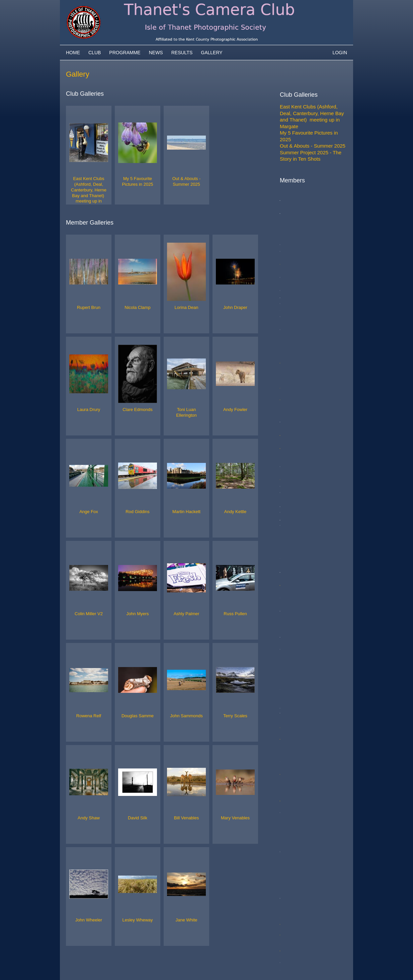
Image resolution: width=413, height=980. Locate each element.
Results (182, 53)
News (156, 53)
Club (95, 53)
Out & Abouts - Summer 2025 (313, 146)
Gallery (212, 53)
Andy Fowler (294, 310)
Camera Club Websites (113, 965)
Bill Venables (294, 584)
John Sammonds (299, 538)
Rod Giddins (294, 330)
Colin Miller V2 (296, 447)
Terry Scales (294, 545)
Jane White (292, 617)
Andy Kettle (293, 382)
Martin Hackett (296, 356)
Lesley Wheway (297, 610)
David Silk (291, 564)
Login (340, 53)
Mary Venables (296, 591)
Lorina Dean (294, 264)
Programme (125, 53)
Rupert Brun (293, 212)
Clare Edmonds (297, 290)
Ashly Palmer (295, 479)
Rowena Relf (294, 519)
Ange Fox (291, 316)
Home (73, 53)
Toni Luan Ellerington (303, 297)
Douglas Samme (298, 532)
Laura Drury (293, 284)
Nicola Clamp (295, 225)
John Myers (293, 466)
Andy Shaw (293, 551)
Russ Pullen (293, 493)
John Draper (294, 277)
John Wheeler (295, 604)
